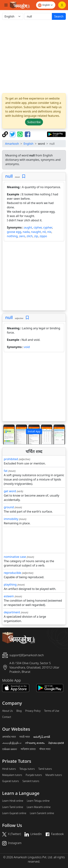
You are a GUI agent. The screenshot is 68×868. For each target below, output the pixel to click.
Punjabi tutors (34, 775)
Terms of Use (52, 711)
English (28, 144)
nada (26, 232)
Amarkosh (12, 144)
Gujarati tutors (11, 781)
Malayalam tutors (12, 775)
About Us (8, 711)
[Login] (62, 5)
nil (44, 232)
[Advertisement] (34, 57)
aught (28, 227)
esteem (9, 596)
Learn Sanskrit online (42, 813)
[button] (7, 434)
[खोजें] (38, 16)
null (9, 176)
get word (10, 491)
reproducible (13, 573)
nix (49, 232)
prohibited (11, 459)
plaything (10, 584)
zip (36, 236)
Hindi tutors (9, 769)
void (27, 347)
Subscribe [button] (34, 122)
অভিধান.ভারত (28, 749)
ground (9, 507)
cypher (48, 227)
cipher (38, 227)
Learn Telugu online (38, 801)
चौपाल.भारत (45, 749)
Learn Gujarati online (14, 813)
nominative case (15, 557)
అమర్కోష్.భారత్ (42, 737)
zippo (43, 236)
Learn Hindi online (13, 801)
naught (36, 232)
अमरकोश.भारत (9, 737)
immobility (11, 519)
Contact (7, 717)
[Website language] (46, 5)
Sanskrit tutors (31, 781)
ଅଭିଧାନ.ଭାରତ (10, 749)
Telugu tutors (27, 769)
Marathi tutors (54, 775)
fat (6, 471)
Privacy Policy (33, 711)
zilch (30, 236)
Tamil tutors (45, 769)
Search (59, 16)
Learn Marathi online (39, 807)
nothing (12, 236)
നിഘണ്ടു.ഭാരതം (35, 743)
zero (22, 236)
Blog (19, 711)
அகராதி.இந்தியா (12, 743)
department (12, 612)
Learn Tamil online (13, 807)
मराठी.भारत (25, 737)
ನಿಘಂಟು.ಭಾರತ (56, 743)
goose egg (14, 232)
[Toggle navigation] (6, 5)
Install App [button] (34, 431)
